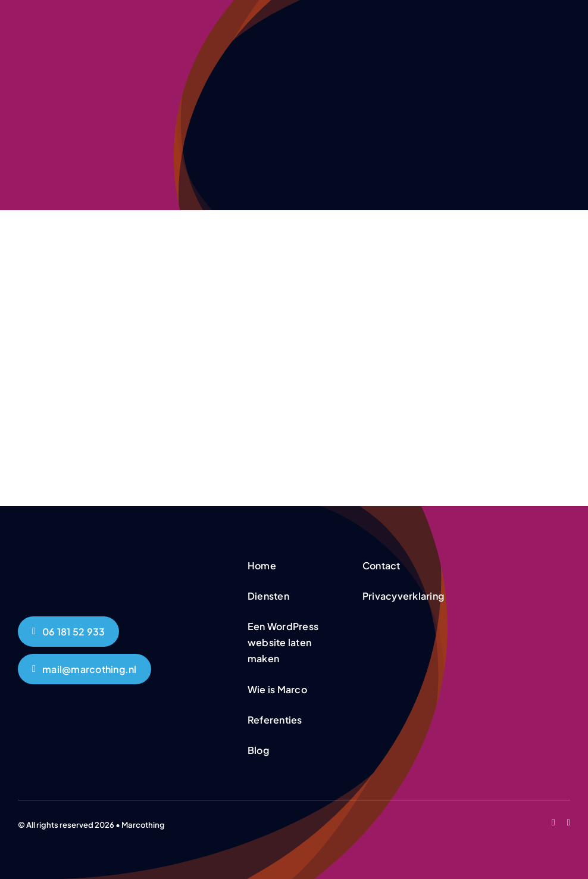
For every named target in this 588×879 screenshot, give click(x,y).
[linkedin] (569, 823)
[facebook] (553, 823)
